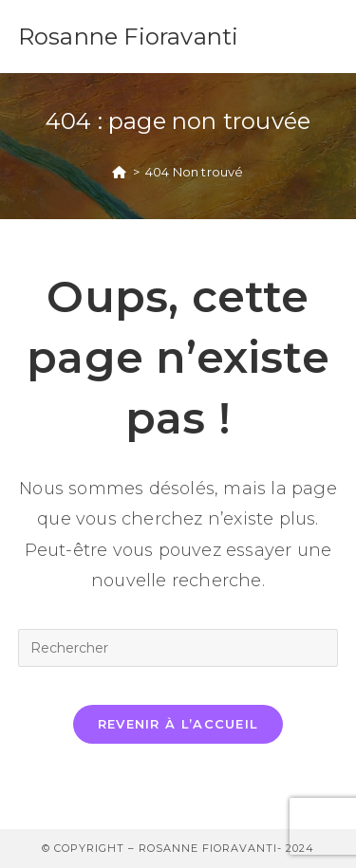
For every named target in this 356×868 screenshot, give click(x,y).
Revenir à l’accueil (178, 724)
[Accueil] (119, 172)
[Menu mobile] (328, 37)
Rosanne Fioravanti (129, 37)
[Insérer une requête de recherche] (178, 648)
